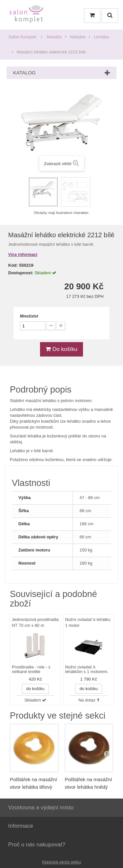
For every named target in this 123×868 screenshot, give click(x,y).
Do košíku (61, 349)
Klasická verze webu (61, 862)
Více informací (23, 254)
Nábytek (78, 37)
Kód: (13, 265)
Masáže (54, 37)
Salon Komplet (22, 37)
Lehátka (101, 37)
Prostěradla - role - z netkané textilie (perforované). (31, 670)
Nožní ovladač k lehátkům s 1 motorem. (87, 669)
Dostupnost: (21, 273)
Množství (29, 316)
